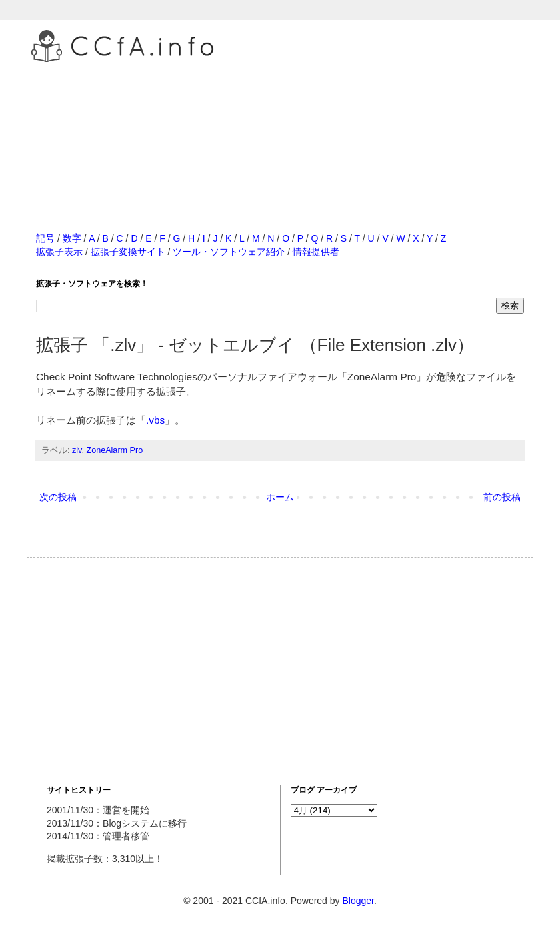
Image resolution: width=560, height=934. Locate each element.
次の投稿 (58, 497)
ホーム (280, 497)
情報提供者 (316, 252)
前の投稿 (502, 497)
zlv (77, 450)
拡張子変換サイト (128, 252)
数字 (72, 238)
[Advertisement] (280, 133)
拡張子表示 (59, 252)
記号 (45, 238)
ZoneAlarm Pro (114, 450)
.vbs (155, 420)
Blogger (358, 901)
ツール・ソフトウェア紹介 (229, 252)
